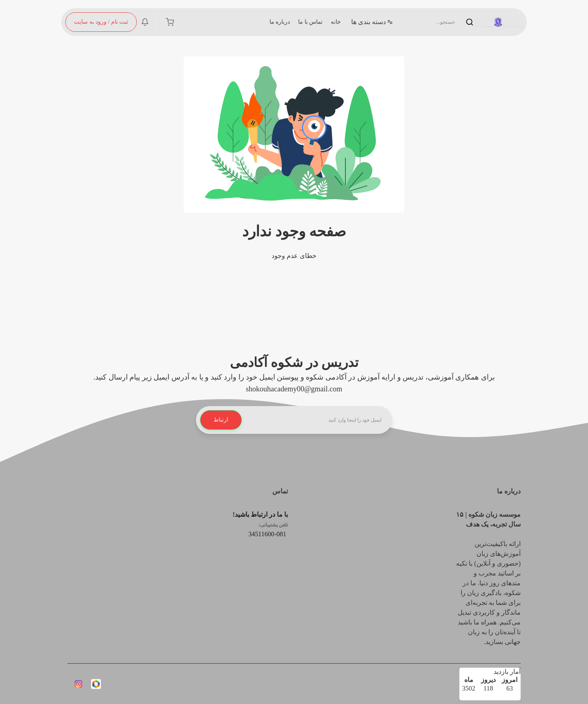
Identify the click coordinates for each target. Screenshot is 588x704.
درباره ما (280, 22)
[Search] (441, 22)
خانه (336, 22)
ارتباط (221, 420)
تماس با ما (310, 22)
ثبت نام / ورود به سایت (101, 22)
